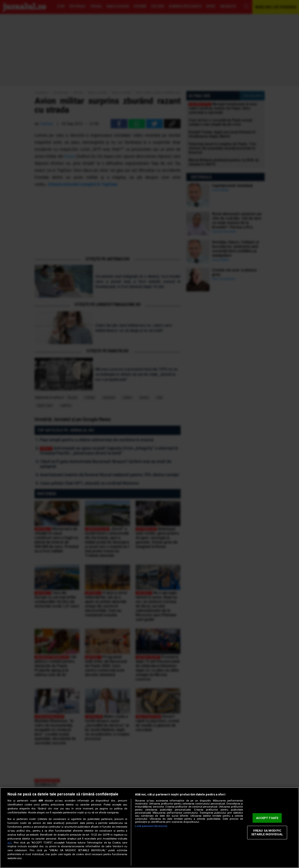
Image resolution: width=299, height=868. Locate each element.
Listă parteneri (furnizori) (151, 826)
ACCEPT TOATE (267, 818)
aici (10, 843)
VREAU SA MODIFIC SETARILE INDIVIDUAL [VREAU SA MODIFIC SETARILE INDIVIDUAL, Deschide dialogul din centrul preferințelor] (267, 833)
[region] (149, 828)
